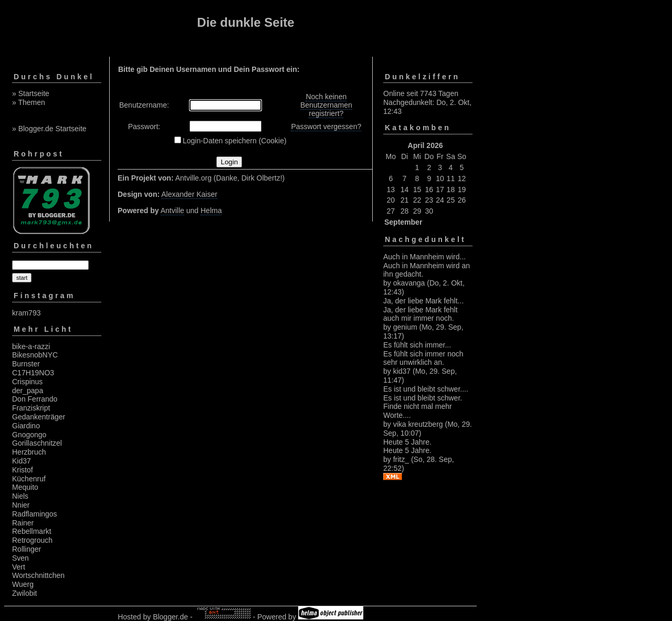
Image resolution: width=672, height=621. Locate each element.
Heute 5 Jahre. (407, 442)
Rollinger (27, 549)
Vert (19, 567)
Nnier (21, 505)
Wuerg (23, 584)
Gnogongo (29, 435)
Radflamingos (35, 514)
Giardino (26, 426)
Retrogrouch (32, 540)
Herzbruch (29, 452)
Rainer (23, 523)
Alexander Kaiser (189, 194)
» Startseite (31, 93)
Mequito (25, 487)
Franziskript (31, 408)
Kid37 (22, 461)
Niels (20, 496)
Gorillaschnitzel (37, 443)
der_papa (28, 391)
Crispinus (27, 382)
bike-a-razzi (31, 346)
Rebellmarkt (32, 531)
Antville (172, 210)
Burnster (26, 364)
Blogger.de (170, 617)
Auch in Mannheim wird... (424, 257)
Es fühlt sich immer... (417, 345)
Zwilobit (24, 593)
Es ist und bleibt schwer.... (426, 389)
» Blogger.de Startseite (49, 129)
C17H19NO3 (33, 373)
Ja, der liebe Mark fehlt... (423, 301)
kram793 (26, 313)
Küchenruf (29, 479)
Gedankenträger (39, 417)
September (403, 222)
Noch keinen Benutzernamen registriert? (326, 105)
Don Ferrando (35, 399)
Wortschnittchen (38, 575)
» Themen (29, 102)
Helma (211, 210)
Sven (20, 558)
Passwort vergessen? (326, 127)
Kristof (23, 470)
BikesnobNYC (35, 355)
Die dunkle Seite (245, 22)
